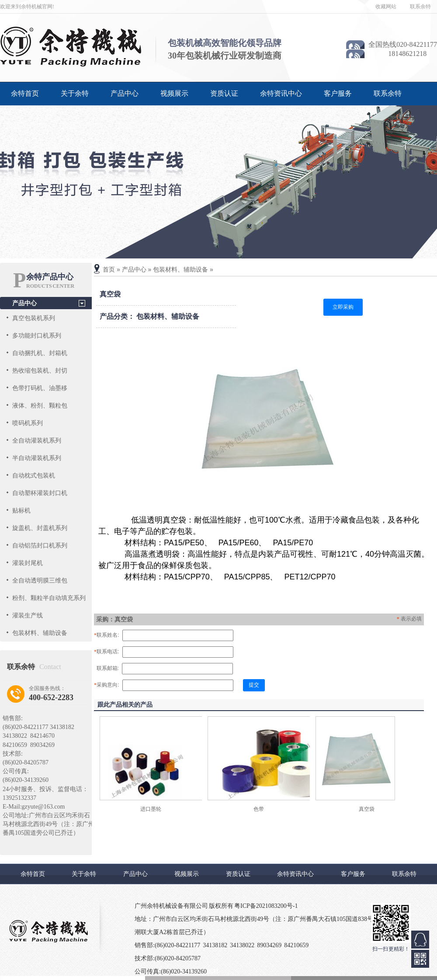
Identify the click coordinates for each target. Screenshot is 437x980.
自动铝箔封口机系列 (40, 545)
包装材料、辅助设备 (40, 633)
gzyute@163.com (43, 807)
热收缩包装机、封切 (40, 370)
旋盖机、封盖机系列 (40, 528)
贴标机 (21, 510)
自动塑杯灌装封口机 (40, 493)
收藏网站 (386, 7)
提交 (254, 685)
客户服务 (338, 93)
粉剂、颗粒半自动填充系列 (49, 598)
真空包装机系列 (34, 318)
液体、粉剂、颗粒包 (40, 405)
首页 (109, 269)
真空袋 (367, 809)
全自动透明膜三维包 (40, 580)
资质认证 (224, 93)
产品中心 (125, 93)
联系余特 (420, 7)
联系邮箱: (107, 668)
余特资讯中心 (281, 93)
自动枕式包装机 (34, 475)
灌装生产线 (28, 615)
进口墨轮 (151, 809)
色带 (259, 809)
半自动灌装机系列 (37, 458)
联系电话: (107, 652)
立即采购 (343, 307)
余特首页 (25, 93)
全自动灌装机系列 (37, 440)
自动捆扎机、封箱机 (40, 353)
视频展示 (174, 93)
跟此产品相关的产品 (125, 704)
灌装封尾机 (28, 563)
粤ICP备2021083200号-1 (266, 906)
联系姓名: (107, 635)
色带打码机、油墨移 (40, 388)
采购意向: (107, 685)
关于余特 (75, 93)
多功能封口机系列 (37, 335)
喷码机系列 (28, 423)
